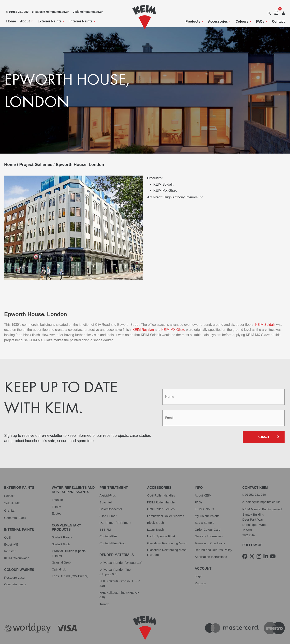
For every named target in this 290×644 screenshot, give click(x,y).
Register (201, 569)
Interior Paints (83, 21)
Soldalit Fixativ (62, 523)
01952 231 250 (256, 480)
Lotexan (57, 486)
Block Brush (155, 509)
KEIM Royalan (143, 316)
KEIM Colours (204, 495)
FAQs (262, 21)
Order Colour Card (208, 515)
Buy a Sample (204, 509)
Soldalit (9, 482)
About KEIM (203, 481)
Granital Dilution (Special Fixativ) (69, 539)
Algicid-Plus (108, 481)
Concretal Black (15, 504)
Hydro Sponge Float (161, 522)
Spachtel (106, 488)
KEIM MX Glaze (174, 316)
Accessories (220, 21)
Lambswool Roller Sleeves (165, 502)
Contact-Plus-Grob (112, 529)
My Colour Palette (207, 502)
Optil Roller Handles (161, 481)
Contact (278, 21)
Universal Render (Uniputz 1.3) (121, 549)
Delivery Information (209, 522)
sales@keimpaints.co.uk (263, 488)
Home (11, 21)
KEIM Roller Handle (161, 488)
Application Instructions (211, 543)
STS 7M (105, 515)
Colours (244, 21)
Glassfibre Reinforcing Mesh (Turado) (167, 538)
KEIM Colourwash (17, 544)
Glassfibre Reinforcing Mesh (167, 529)
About (27, 21)
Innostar (10, 537)
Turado (104, 590)
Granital (10, 496)
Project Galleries (36, 164)
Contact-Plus (109, 522)
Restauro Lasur (15, 563)
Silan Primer (108, 502)
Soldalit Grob (61, 530)
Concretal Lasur (15, 570)
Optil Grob (59, 555)
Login (199, 562)
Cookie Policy (87, 635)
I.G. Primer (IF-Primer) (115, 509)
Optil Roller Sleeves (161, 495)
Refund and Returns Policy (213, 536)
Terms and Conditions (210, 529)
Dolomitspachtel (111, 495)
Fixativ (56, 492)
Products (195, 21)
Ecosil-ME (11, 530)
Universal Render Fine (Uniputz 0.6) (115, 558)
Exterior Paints (51, 21)
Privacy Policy (14, 635)
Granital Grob (61, 548)
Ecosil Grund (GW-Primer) (70, 562)
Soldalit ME (12, 489)
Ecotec (57, 499)
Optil (7, 523)
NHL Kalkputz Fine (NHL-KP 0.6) (119, 581)
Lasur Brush (155, 515)
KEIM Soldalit (266, 311)
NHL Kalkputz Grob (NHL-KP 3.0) (120, 569)
